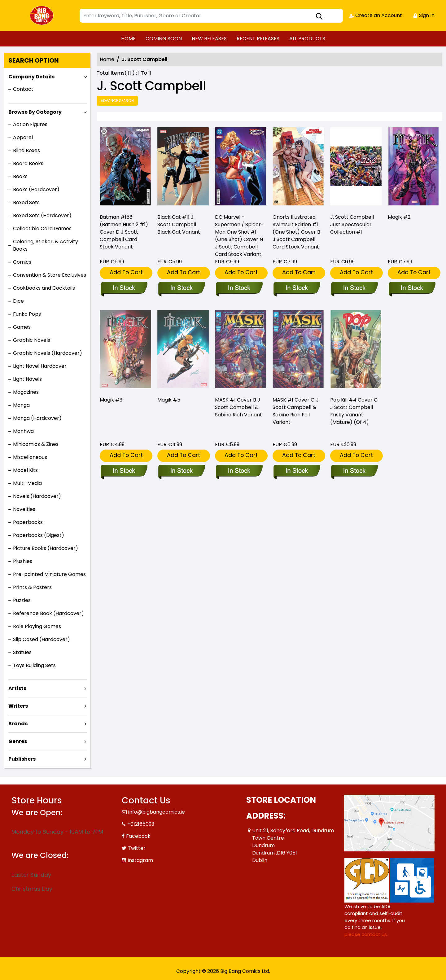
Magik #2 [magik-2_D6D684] (399, 217)
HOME (128, 39)
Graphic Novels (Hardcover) (48, 353)
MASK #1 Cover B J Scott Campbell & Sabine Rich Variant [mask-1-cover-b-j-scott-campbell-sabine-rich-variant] (238, 407)
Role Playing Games (37, 626)
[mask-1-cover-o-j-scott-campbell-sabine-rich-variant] (297, 471)
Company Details (31, 77)
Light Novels (27, 379)
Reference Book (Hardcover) (48, 613)
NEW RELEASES (209, 39)
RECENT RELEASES (258, 39)
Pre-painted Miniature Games (49, 574)
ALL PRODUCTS (307, 39)
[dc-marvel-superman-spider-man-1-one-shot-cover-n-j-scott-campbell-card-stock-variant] (241, 168)
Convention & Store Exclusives (50, 275)
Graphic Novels (32, 340)
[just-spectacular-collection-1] (356, 168)
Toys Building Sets (34, 665)
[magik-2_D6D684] (413, 168)
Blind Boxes (26, 150)
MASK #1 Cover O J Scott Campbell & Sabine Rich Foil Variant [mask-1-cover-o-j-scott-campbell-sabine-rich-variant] (296, 411)
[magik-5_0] (181, 471)
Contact (23, 89)
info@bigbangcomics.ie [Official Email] (157, 812)
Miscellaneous (30, 457)
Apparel (23, 137)
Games (22, 327)
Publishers (22, 759)
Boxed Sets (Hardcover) (42, 215)
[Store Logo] (42, 15)
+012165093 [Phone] (141, 824)
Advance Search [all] (117, 101)
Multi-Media (27, 483)
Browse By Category (35, 112)
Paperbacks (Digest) (39, 535)
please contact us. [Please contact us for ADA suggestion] (366, 934)
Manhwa (23, 431)
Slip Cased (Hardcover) (42, 639)
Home (107, 59)
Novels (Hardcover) (37, 496)
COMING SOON (164, 39)
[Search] (211, 16)
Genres (18, 741)
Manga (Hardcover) (37, 418)
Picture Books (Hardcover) (46, 548)
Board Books (28, 163)
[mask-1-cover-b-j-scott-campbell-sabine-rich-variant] (239, 471)
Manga (21, 405)
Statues (22, 652)
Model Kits (25, 470)
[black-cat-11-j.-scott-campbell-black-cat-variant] (183, 168)
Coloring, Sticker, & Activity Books (46, 245)
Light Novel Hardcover (40, 366)
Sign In (424, 15)
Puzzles (22, 600)
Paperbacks (28, 522)
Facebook (138, 836)
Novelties (24, 509)
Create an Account (376, 15)
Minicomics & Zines (36, 444)
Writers (18, 706)
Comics (22, 262)
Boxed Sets (26, 202)
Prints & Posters (32, 587)
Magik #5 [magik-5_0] (169, 400)
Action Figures (30, 124)
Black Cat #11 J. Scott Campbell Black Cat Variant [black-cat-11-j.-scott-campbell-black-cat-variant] (179, 224)
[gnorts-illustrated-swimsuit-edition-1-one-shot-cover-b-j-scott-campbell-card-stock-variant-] (298, 168)
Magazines (26, 392)
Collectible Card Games (42, 229)
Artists (17, 688)
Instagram (140, 860)
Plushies (23, 561)
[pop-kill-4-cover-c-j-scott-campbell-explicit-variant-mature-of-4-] (354, 471)
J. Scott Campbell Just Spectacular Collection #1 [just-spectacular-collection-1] (352, 224)
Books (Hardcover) (36, 189)
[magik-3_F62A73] (124, 471)
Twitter (137, 848)
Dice (18, 301)
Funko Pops (27, 314)
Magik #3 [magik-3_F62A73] (111, 400)
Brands (18, 724)
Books (20, 176)
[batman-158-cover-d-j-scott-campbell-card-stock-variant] (125, 168)
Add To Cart (126, 272)
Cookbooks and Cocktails (44, 288)
